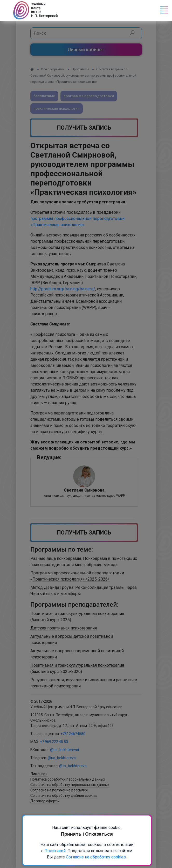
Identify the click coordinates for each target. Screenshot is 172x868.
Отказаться (99, 834)
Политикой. (55, 851)
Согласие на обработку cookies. (96, 857)
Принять (72, 834)
